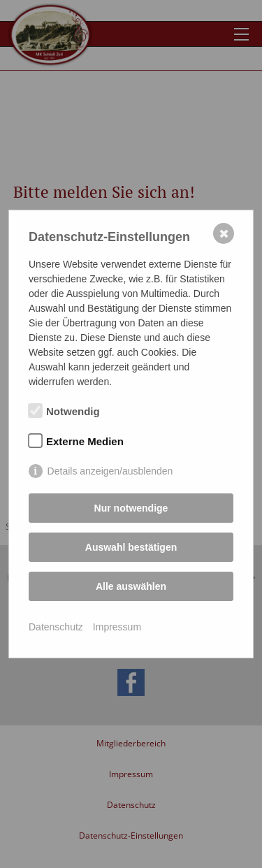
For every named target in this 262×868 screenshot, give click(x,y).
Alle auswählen (131, 586)
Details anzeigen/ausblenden (110, 471)
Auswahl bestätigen (131, 547)
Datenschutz (56, 627)
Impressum (117, 627)
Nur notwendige (131, 508)
